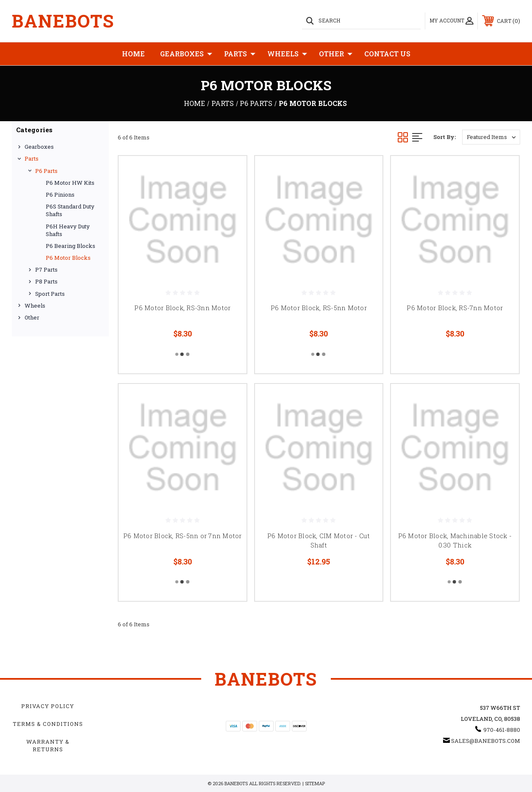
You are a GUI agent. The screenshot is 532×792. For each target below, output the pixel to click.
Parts (240, 54)
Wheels (287, 54)
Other (336, 54)
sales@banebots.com (486, 741)
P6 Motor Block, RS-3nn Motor (182, 308)
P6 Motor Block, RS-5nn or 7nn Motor (183, 536)
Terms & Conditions (48, 724)
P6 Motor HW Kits (70, 183)
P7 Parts (46, 270)
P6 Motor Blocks (68, 258)
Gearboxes (186, 54)
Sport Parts (50, 294)
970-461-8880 (502, 730)
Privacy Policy (48, 706)
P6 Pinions (60, 195)
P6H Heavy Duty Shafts (68, 230)
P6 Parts (46, 171)
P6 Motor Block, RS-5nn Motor (319, 308)
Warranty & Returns (48, 745)
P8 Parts (46, 281)
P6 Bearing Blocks (71, 246)
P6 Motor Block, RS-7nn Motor (455, 308)
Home (133, 54)
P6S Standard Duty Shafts (70, 210)
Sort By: (445, 137)
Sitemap (315, 783)
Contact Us (387, 54)
